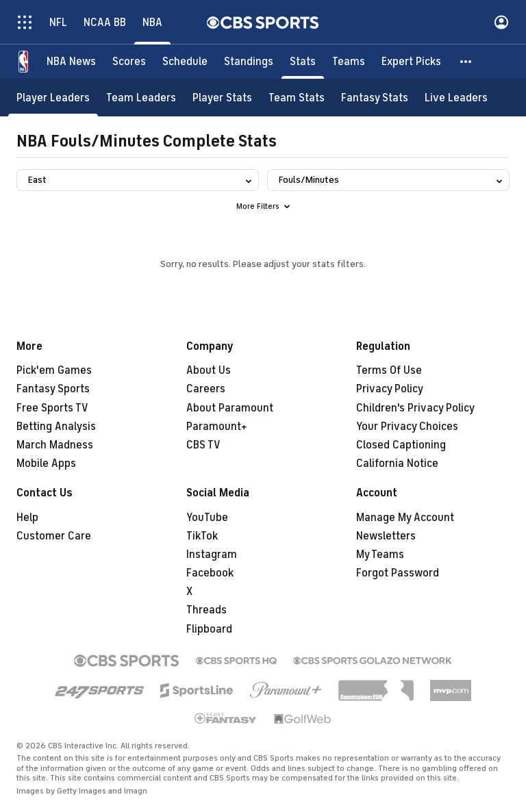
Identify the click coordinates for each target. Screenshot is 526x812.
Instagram (212, 555)
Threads (206, 610)
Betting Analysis (56, 427)
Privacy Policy (390, 389)
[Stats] (303, 62)
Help (27, 518)
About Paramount (230, 408)
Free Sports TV (52, 408)
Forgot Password (398, 573)
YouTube (207, 518)
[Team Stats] (297, 98)
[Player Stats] (222, 98)
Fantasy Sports (53, 389)
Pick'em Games (54, 370)
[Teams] (349, 62)
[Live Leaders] (456, 98)
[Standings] (249, 62)
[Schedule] (185, 62)
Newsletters (386, 536)
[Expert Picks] (411, 62)
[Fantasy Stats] (375, 98)
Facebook (210, 573)
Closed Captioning (401, 445)
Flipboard (209, 629)
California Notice (397, 464)
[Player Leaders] (53, 98)
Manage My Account (405, 518)
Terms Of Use (389, 370)
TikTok (202, 536)
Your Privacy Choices (407, 427)
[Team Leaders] (141, 98)
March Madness (55, 445)
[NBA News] (71, 62)
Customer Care (54, 536)
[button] (466, 62)
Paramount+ (217, 427)
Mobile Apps (46, 464)
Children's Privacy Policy (415, 408)
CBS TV (203, 445)
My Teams (380, 555)
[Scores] (129, 62)
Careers (206, 389)
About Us (209, 370)
